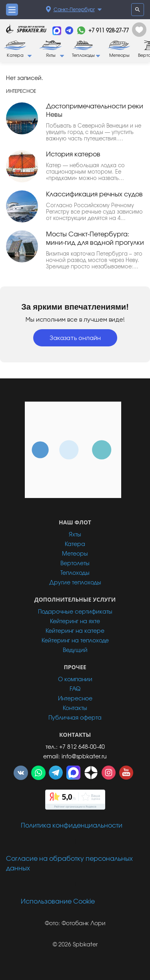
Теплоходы (75, 573)
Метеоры (75, 554)
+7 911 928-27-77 (109, 31)
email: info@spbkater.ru (75, 757)
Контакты (75, 708)
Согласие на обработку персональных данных (69, 864)
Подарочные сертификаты (75, 612)
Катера (75, 544)
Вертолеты (75, 564)
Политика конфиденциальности (72, 826)
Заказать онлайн (75, 338)
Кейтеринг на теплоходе (75, 641)
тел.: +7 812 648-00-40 (75, 747)
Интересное (75, 699)
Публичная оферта (75, 718)
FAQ (75, 689)
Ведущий (75, 650)
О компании (75, 680)
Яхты (75, 535)
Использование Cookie (58, 902)
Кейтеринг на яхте (75, 622)
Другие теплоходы (75, 583)
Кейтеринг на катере (75, 631)
